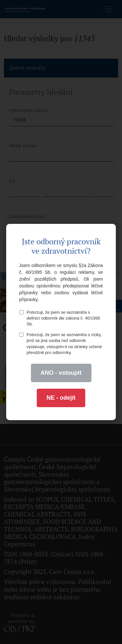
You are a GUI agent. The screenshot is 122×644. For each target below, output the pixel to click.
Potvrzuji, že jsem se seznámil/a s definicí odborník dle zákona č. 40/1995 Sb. (60, 318)
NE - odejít (61, 398)
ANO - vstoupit (61, 373)
